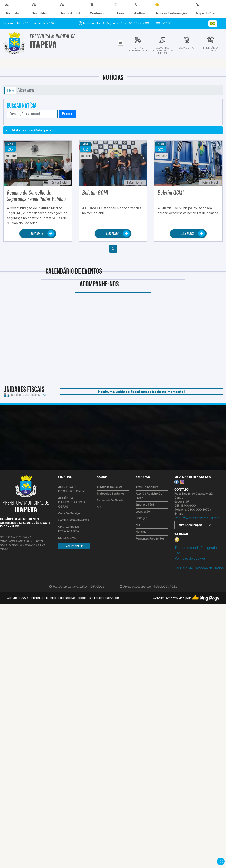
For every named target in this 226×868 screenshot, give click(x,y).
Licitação (141, 518)
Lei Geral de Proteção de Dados (199, 568)
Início (10, 90)
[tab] (120, 43)
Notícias (141, 532)
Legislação (143, 512)
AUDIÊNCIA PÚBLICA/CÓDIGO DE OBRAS (72, 503)
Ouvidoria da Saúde (110, 487)
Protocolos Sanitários (111, 494)
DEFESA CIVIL (67, 538)
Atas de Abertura (147, 487)
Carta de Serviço (69, 514)
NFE (138, 525)
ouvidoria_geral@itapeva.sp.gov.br (197, 518)
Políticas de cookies (190, 558)
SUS (100, 507)
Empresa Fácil (145, 505)
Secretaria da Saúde (110, 501)
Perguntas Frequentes (150, 539)
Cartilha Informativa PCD (73, 520)
